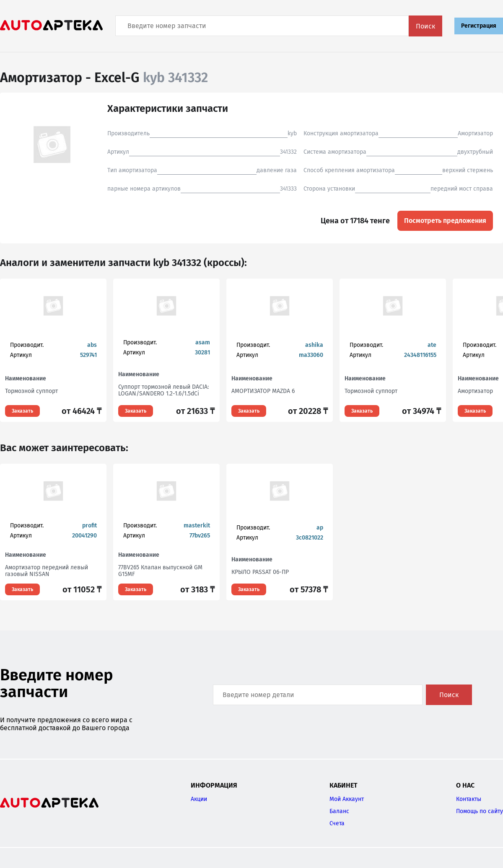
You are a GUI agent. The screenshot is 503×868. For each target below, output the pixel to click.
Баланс (339, 811)
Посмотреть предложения (445, 221)
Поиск (425, 26)
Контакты (469, 799)
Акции (199, 799)
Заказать (22, 411)
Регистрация (479, 26)
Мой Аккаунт (347, 799)
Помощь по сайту (480, 811)
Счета (337, 823)
